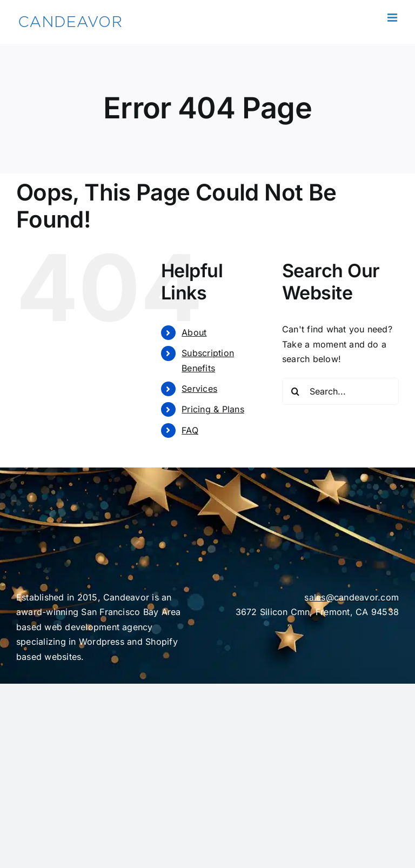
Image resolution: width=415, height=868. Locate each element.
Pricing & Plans (213, 409)
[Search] (296, 391)
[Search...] (340, 391)
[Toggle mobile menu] (393, 18)
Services (199, 389)
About (194, 332)
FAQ (190, 430)
